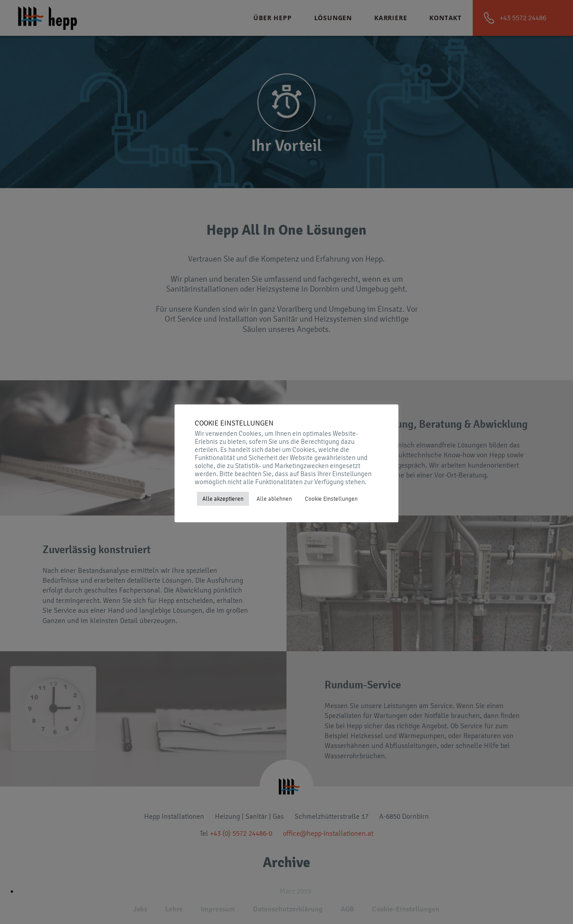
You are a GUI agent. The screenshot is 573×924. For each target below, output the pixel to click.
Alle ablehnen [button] (274, 499)
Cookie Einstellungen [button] (331, 499)
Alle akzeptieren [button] (223, 499)
